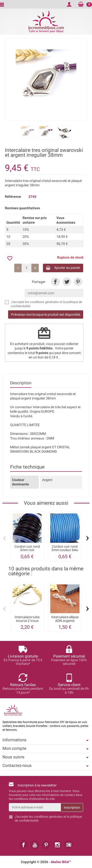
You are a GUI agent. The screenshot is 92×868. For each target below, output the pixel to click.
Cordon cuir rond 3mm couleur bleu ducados (65, 550)
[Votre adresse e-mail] (35, 807)
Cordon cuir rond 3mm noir (27, 548)
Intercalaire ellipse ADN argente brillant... (65, 621)
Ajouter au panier (63, 268)
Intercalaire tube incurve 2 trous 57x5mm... (27, 621)
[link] (55, 282)
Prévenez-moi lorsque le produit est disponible (46, 314)
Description (21, 383)
